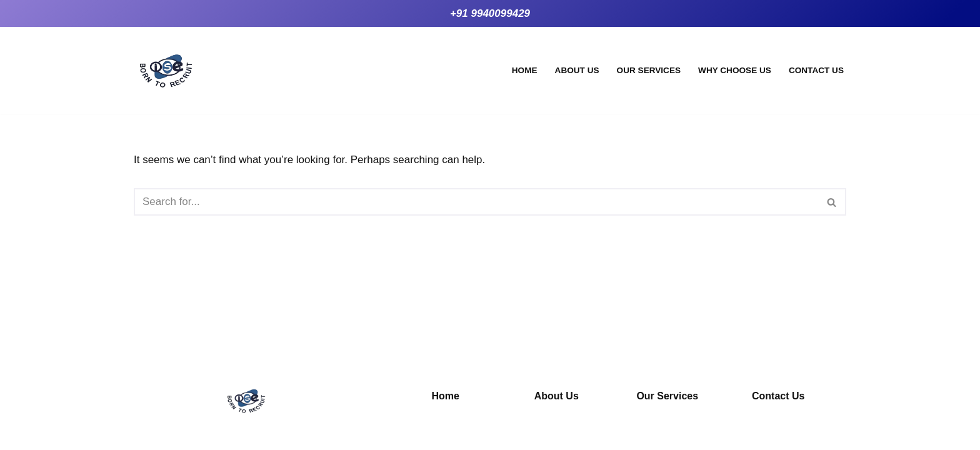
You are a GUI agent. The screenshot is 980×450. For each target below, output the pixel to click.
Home (525, 70)
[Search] (476, 202)
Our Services (649, 70)
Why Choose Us (735, 70)
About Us (577, 70)
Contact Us (816, 70)
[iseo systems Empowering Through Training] (166, 70)
